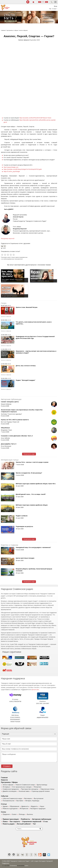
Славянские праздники (11, 789)
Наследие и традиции (38, 809)
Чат (50, 9)
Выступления (39, 798)
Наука (42, 806)
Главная (4, 778)
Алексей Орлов (18, 217)
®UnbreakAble (21, 866)
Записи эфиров (24, 40)
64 (43, 2)
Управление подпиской (32, 822)
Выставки (20, 801)
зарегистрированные (21, 257)
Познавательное (9, 801)
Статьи (4, 804)
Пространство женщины (30, 789)
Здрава (5, 806)
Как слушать (15, 822)
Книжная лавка (24, 791)
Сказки (14, 814)
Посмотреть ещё (29, 454)
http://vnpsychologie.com (11, 167)
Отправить (7, 766)
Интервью (6, 787)
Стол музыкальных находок (22, 787)
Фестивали (28, 798)
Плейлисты (25, 819)
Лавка (5, 822)
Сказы (3, 812)
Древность (25, 806)
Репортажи (38, 787)
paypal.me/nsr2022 (43, 717)
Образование (14, 806)
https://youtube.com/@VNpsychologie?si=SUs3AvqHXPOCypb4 (23, 169)
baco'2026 (6, 866)
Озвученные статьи (47, 789)
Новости (4, 780)
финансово (35, 690)
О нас (46, 822)
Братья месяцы (42, 785)
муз (46, 2)
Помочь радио (9, 824)
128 (40, 2)
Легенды (22, 814)
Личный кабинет (24, 824)
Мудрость (34, 806)
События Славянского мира (12, 798)
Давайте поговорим (10, 791)
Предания (6, 814)
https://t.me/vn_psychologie (12, 171)
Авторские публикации (42, 819)
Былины (30, 814)
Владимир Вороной (20, 229)
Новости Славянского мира (25, 785)
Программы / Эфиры (9, 782)
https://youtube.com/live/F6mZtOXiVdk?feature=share (35, 118)
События (4, 796)
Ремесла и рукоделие (10, 809)
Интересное (24, 809)
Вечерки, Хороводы (32, 801)
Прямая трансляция (11, 819)
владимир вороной (8, 239)
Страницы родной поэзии (41, 791)
